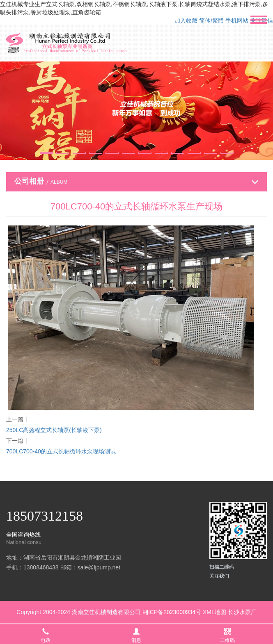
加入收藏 (186, 20)
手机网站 (237, 20)
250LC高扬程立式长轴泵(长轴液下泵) (54, 430)
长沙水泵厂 (242, 612)
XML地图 (214, 612)
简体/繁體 (211, 20)
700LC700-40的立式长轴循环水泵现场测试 (61, 451)
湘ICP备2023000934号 (172, 612)
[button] (46, 153)
